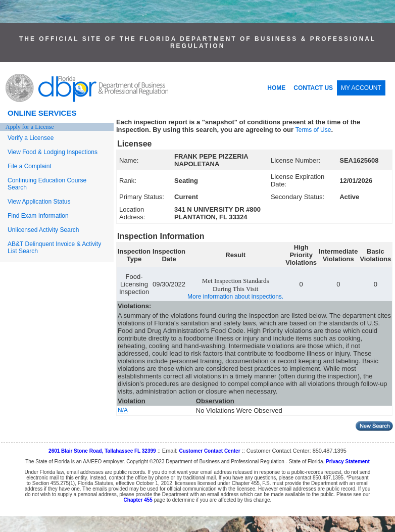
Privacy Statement (348, 462)
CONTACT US (313, 88)
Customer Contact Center (209, 451)
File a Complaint (30, 166)
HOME (276, 88)
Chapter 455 (138, 500)
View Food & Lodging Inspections (53, 152)
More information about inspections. (235, 297)
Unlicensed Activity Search (43, 230)
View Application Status (39, 202)
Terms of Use (313, 130)
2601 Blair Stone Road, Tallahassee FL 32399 (102, 451)
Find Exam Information (38, 216)
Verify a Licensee (31, 138)
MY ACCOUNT (361, 88)
